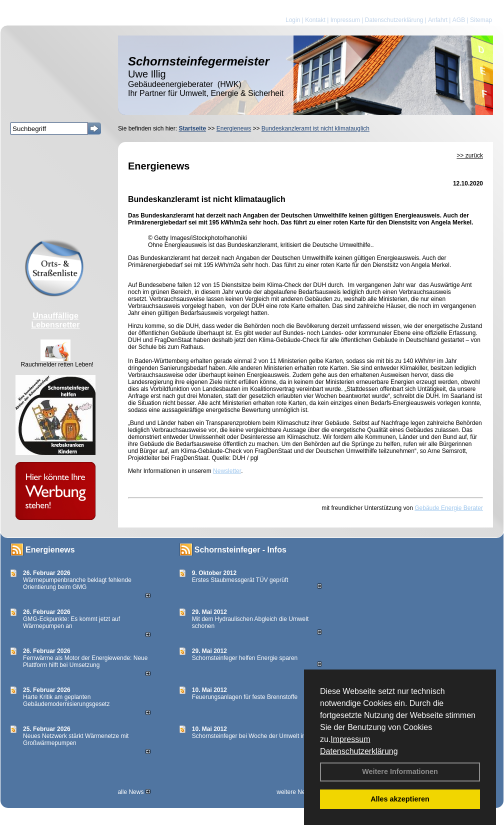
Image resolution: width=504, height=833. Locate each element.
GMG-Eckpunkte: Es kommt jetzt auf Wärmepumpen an (71, 622)
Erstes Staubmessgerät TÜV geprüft (240, 580)
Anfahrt (438, 20)
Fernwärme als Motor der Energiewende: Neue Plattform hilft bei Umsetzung (85, 661)
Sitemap (481, 20)
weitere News (298, 792)
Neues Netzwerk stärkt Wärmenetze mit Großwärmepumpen (76, 739)
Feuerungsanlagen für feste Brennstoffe (245, 697)
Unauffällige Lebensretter (56, 320)
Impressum (350, 739)
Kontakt (315, 20)
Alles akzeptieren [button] (400, 799)
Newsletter (227, 471)
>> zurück (470, 155)
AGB (459, 20)
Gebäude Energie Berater (449, 508)
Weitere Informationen (400, 771)
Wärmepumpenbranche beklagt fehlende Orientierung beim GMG (77, 583)
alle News (134, 792)
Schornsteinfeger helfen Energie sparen (245, 658)
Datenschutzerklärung (359, 751)
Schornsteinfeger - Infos (240, 550)
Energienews (50, 550)
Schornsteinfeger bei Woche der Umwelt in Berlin (257, 736)
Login (293, 20)
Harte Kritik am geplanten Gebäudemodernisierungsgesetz (66, 700)
